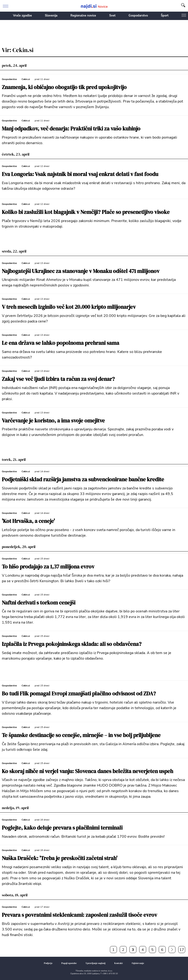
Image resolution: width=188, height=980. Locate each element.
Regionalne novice (83, 16)
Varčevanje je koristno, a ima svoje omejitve (53, 421)
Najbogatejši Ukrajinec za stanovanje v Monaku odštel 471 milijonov (81, 271)
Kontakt (119, 963)
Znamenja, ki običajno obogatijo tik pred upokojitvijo (64, 87)
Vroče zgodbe (22, 16)
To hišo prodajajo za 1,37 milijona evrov (48, 567)
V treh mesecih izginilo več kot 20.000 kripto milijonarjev (69, 307)
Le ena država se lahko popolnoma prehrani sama (61, 343)
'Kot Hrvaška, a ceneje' (28, 521)
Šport (165, 16)
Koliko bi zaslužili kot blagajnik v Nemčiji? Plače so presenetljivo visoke (86, 212)
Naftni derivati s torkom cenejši (39, 603)
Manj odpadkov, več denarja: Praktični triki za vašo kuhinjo (71, 129)
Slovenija (51, 16)
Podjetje (48, 963)
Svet (112, 16)
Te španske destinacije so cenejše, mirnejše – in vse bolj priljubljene (81, 735)
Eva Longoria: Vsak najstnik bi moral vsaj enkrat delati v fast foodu (80, 174)
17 (182, 950)
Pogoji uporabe (69, 963)
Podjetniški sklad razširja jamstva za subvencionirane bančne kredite (83, 480)
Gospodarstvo (138, 16)
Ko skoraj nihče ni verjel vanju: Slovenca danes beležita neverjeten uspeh (87, 771)
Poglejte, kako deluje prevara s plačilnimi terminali (62, 828)
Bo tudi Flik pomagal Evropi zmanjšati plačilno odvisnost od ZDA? (79, 694)
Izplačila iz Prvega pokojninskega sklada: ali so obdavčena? (72, 644)
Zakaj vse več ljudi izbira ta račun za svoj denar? (58, 379)
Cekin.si (26, 79)
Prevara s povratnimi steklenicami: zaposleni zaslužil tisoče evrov (79, 915)
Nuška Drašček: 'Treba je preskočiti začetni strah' (60, 858)
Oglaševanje (138, 963)
